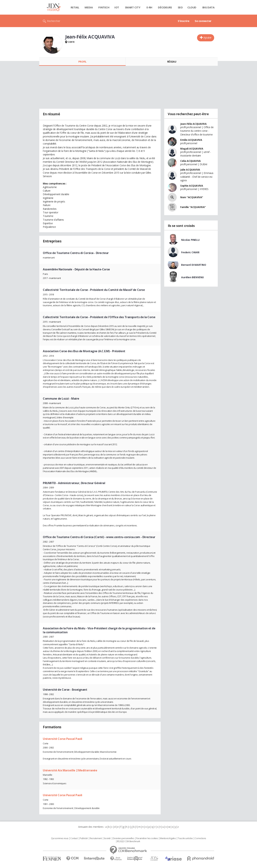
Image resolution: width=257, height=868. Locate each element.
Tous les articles (185, 838)
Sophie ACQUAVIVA (192, 186)
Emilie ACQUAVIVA (191, 140)
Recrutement (96, 838)
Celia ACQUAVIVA (191, 161)
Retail (75, 7)
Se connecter (203, 21)
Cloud (192, 7)
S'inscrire (184, 21)
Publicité (84, 838)
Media (89, 7)
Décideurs (165, 7)
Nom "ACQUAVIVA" (192, 197)
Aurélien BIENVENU (192, 277)
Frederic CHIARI (190, 252)
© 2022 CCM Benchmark (129, 841)
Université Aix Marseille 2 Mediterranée (70, 770)
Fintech (104, 7)
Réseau (172, 62)
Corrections (200, 838)
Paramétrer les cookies (147, 838)
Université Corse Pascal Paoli (63, 739)
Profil (82, 62)
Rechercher (54, 21)
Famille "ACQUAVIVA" (193, 207)
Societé (107, 838)
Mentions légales (168, 838)
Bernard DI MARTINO (194, 265)
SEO (180, 7)
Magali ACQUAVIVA (192, 149)
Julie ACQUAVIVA (190, 170)
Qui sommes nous (60, 838)
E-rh (149, 7)
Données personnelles (124, 838)
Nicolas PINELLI (190, 240)
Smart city (133, 7)
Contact (74, 838)
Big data (208, 7)
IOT (117, 7)
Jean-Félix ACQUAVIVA (193, 124)
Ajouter (207, 38)
